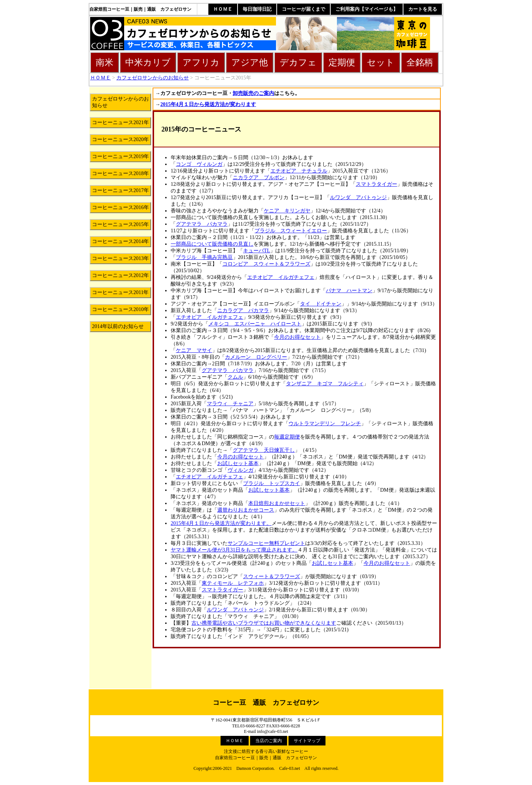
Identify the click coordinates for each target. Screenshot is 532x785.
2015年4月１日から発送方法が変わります (208, 104)
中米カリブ (148, 62)
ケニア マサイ (194, 350)
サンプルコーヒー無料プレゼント (266, 543)
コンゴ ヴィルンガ (199, 164)
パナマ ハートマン (349, 291)
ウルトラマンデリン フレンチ (325, 424)
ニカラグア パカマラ (243, 310)
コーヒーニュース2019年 (120, 156)
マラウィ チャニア (230, 404)
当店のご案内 (269, 741)
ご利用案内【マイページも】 (367, 9)
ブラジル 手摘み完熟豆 (204, 257)
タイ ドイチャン (321, 304)
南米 (105, 62)
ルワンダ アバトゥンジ (358, 197)
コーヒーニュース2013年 (120, 258)
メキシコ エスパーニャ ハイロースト (255, 324)
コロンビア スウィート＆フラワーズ (266, 264)
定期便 (342, 62)
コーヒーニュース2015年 (120, 224)
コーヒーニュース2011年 (120, 292)
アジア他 (250, 62)
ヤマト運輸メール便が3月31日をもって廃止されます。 (234, 550)
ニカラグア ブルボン (259, 178)
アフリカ (201, 62)
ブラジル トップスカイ (272, 483)
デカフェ (298, 62)
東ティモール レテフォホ (233, 583)
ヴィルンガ (241, 470)
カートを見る (423, 9)
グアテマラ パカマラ (202, 224)
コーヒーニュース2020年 (120, 139)
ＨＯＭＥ (223, 9)
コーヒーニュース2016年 (120, 207)
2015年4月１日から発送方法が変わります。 (221, 523)
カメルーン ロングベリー (256, 357)
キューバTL (257, 251)
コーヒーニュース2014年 (120, 241)
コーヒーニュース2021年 (120, 122)
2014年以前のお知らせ (118, 326)
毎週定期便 (287, 437)
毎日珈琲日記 (257, 9)
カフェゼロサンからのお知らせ (153, 78)
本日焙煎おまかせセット (277, 503)
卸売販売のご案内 (253, 93)
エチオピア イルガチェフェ (281, 277)
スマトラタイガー (376, 184)
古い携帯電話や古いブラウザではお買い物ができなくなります (264, 623)
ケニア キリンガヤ (287, 211)
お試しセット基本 (238, 463)
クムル (235, 377)
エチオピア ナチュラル (299, 171)
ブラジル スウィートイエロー (291, 231)
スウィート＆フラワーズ (272, 576)
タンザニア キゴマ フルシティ (325, 384)
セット (381, 62)
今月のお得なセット (297, 337)
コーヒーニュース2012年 (120, 275)
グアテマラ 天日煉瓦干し (264, 450)
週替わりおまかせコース (246, 510)
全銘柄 (420, 62)
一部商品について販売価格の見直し (212, 244)
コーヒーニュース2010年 (120, 309)
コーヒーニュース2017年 (120, 190)
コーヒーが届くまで (303, 9)
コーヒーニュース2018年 (120, 173)
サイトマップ (307, 741)
